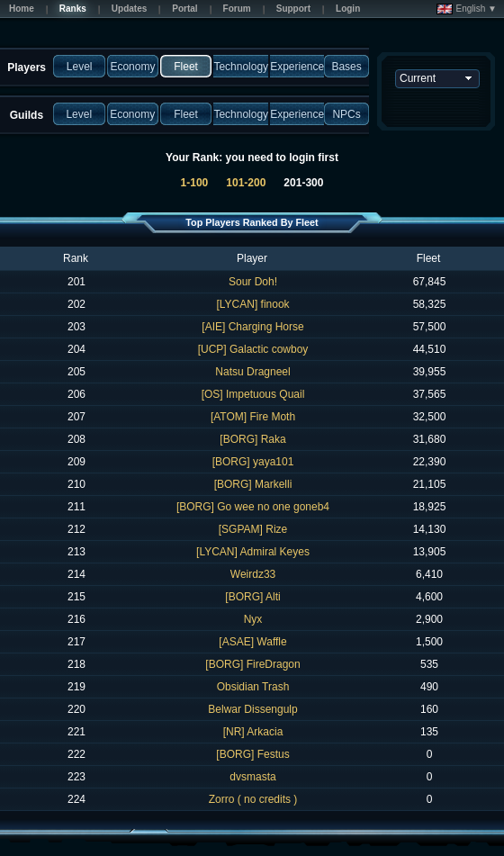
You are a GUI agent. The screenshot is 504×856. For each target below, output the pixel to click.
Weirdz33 (253, 574)
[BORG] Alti (252, 597)
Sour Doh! (253, 282)
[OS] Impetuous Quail (253, 394)
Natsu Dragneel (252, 372)
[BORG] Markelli (253, 484)
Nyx (253, 619)
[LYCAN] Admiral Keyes (253, 552)
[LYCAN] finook (252, 304)
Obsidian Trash (253, 687)
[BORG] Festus (252, 754)
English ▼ (467, 9)
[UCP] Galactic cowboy (253, 349)
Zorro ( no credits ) (253, 799)
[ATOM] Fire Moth (253, 417)
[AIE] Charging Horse (252, 327)
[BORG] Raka (252, 439)
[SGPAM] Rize (253, 529)
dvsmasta (252, 777)
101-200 (246, 183)
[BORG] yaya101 (253, 462)
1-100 (195, 183)
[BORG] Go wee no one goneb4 (253, 507)
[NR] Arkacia (253, 732)
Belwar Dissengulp (252, 709)
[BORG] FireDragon (252, 664)
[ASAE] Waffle (252, 642)
